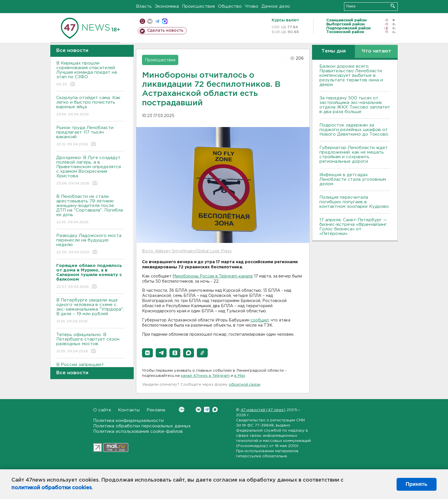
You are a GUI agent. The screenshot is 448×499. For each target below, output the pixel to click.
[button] (147, 353)
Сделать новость (165, 31)
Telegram (207, 410)
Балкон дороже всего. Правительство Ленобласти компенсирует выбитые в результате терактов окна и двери (351, 76)
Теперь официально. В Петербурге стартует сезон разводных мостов (90, 343)
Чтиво (252, 6)
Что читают (376, 51)
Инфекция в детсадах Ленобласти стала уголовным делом (353, 179)
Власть (144, 6)
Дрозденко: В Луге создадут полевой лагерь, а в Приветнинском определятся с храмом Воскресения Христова (90, 171)
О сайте (102, 410)
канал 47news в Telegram (205, 376)
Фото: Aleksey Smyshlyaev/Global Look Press (187, 251)
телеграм (157, 21)
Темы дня (334, 51)
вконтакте (150, 21)
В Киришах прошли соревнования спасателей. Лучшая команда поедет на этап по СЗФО (90, 74)
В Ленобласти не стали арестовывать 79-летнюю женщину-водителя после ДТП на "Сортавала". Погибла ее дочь (90, 210)
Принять (417, 484)
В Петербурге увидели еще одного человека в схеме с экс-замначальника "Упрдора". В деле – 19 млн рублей (90, 311)
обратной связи (245, 385)
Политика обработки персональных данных (142, 426)
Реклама (156, 410)
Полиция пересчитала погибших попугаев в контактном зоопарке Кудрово (354, 202)
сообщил (260, 320)
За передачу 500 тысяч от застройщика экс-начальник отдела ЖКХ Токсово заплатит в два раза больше (355, 105)
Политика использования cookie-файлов (138, 431)
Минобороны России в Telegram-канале (213, 276)
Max (215, 410)
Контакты (129, 410)
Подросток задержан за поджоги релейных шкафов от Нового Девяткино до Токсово (354, 130)
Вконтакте (182, 410)
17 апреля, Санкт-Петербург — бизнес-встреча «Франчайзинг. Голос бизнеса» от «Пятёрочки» (354, 227)
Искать (393, 6)
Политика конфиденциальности (128, 421)
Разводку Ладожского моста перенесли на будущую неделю (90, 244)
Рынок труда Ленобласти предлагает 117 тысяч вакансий (90, 136)
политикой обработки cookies (52, 488)
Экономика (167, 6)
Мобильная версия (142, 21)
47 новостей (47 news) (263, 410)
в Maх (240, 376)
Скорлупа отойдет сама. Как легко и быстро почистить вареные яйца (90, 106)
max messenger (165, 21)
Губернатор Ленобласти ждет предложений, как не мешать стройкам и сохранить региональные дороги (354, 155)
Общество (230, 6)
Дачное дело (276, 6)
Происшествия (198, 6)
